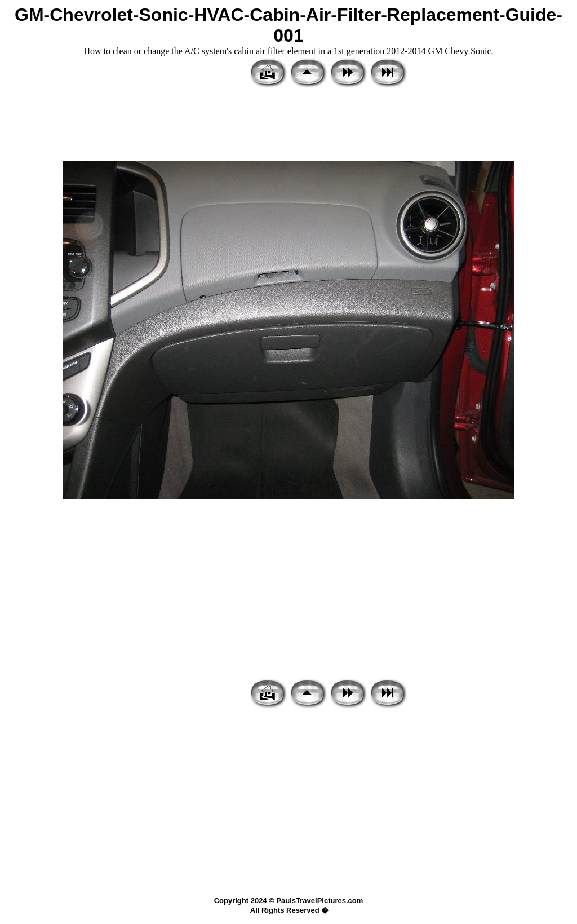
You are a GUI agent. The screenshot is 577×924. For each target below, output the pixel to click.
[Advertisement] (288, 125)
